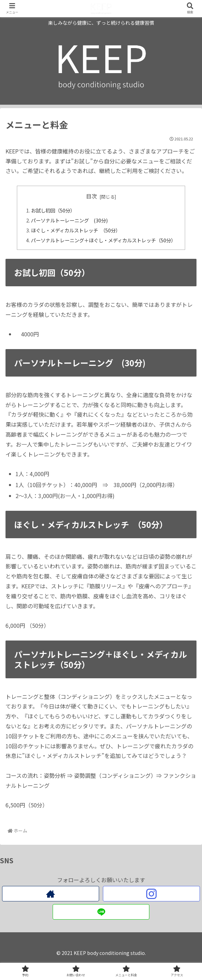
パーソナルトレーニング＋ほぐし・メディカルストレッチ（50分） (103, 240)
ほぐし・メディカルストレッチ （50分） (76, 230)
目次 (92, 196)
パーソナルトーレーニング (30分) (70, 220)
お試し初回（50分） (59, 210)
